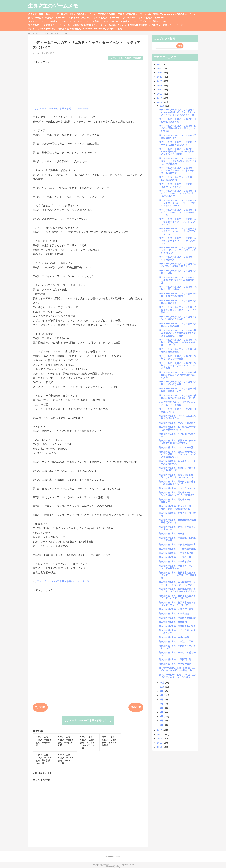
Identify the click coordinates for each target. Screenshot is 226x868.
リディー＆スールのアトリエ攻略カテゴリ (88, 721)
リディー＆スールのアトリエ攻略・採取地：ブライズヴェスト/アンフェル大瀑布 (178, 366)
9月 (162, 691)
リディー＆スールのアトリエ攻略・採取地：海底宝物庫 (178, 350)
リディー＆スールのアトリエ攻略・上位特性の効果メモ (178, 120)
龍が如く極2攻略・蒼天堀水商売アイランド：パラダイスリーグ (177, 597)
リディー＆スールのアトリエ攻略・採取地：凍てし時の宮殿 (178, 357)
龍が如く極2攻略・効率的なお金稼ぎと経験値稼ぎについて (177, 483)
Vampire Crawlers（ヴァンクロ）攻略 (103, 29)
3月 (162, 716)
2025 (160, 68)
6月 (162, 704)
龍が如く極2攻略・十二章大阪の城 (176, 553)
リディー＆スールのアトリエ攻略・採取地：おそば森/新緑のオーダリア (178, 397)
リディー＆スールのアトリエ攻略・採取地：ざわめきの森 (178, 383)
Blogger (117, 857)
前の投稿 (136, 707)
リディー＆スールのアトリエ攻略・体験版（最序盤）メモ (178, 390)
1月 (162, 725)
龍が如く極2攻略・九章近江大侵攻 (176, 609)
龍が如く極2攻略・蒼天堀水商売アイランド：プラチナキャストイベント (178, 590)
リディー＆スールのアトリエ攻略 (126, 58)
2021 (160, 85)
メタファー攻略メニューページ (43, 14)
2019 (160, 94)
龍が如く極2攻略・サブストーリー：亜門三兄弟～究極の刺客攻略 (177, 508)
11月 (162, 683)
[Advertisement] (88, 84)
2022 (160, 81)
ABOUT (167, 21)
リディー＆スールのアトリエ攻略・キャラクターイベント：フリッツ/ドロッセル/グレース (178, 203)
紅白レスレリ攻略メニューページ (166, 25)
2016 (160, 730)
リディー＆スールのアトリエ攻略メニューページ (62, 108)
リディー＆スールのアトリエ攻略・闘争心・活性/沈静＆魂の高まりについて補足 (178, 128)
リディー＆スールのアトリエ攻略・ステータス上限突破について (178, 143)
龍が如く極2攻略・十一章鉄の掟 (175, 557)
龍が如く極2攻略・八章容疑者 (174, 613)
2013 (160, 743)
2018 (160, 98)
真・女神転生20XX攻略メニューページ (87, 25)
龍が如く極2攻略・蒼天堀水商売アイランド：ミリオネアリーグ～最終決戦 (178, 575)
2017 (160, 102)
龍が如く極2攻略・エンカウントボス (177, 488)
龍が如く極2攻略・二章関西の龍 (175, 659)
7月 (162, 699)
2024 (160, 73)
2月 (162, 721)
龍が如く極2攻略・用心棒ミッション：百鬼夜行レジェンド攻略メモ (177, 494)
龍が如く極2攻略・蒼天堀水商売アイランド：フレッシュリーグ (177, 604)
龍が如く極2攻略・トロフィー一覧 (176, 447)
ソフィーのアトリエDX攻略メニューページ (49, 21)
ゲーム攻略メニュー (126, 21)
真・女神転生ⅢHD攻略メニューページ (47, 18)
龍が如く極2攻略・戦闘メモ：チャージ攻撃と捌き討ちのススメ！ (177, 442)
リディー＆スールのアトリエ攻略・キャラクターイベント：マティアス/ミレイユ (178, 241)
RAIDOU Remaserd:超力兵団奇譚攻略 (128, 25)
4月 (162, 712)
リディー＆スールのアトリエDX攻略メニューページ (95, 18)
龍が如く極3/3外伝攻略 (69, 29)
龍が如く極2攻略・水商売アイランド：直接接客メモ (176, 567)
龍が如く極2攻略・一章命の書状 (175, 664)
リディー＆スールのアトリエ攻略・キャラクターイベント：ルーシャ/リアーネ (178, 212)
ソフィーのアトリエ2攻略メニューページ (94, 21)
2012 (160, 747)
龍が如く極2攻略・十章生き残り (175, 561)
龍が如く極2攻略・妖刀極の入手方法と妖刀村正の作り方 (177, 428)
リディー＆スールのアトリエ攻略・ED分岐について (177, 179)
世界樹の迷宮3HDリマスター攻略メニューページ (122, 14)
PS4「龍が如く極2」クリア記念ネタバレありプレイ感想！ (177, 404)
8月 (162, 695)
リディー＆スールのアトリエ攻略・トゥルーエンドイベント (178, 185)
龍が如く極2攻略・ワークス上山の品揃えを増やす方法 (177, 417)
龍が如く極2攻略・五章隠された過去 (177, 626)
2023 (160, 77)
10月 (162, 687)
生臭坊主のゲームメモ (53, 6)
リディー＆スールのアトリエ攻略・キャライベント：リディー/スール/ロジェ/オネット (178, 250)
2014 (160, 739)
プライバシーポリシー (149, 21)
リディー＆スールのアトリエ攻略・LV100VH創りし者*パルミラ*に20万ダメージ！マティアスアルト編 (177, 112)
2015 (160, 734)
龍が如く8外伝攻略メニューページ (78, 14)
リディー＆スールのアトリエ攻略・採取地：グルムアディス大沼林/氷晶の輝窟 (178, 375)
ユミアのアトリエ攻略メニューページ (47, 25)
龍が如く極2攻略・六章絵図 (173, 622)
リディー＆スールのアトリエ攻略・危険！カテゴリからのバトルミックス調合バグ (178, 310)
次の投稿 (40, 707)
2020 (160, 90)
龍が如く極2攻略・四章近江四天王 (176, 641)
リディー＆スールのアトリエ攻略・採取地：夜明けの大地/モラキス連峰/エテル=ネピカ (178, 342)
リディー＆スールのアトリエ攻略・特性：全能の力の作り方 (178, 295)
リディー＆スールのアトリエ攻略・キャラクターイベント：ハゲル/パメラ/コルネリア (178, 193)
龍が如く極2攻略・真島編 (172, 534)
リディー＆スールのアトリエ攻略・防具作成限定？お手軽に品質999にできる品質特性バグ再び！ (178, 333)
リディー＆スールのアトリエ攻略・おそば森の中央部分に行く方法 (178, 265)
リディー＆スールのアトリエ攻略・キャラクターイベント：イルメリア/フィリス (178, 231)
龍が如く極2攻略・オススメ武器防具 (177, 423)
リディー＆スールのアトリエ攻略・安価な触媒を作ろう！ (178, 137)
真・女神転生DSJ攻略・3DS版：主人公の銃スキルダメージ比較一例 (178, 669)
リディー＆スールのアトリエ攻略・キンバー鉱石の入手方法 (178, 318)
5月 (162, 708)
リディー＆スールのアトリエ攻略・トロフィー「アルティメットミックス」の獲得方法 (178, 170)
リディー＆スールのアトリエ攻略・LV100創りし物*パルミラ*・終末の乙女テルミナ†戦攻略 (177, 152)
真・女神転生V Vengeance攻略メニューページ (172, 14)
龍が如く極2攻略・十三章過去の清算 (177, 549)
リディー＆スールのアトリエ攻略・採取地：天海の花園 (178, 325)
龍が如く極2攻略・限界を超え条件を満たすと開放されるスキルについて (178, 476)
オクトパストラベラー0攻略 (42, 29)
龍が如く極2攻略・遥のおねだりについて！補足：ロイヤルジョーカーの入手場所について (178, 454)
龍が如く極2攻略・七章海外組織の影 (177, 618)
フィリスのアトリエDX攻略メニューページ (144, 18)
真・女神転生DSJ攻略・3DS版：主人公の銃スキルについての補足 (178, 676)
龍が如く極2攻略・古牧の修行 (174, 637)
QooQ (118, 867)
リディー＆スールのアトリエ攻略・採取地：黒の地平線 (178, 288)
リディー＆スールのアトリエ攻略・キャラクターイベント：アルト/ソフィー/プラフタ (178, 222)
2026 (160, 64)
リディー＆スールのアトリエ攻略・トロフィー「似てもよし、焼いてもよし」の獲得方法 (178, 161)
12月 (162, 106)
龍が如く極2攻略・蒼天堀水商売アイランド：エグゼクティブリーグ (177, 583)
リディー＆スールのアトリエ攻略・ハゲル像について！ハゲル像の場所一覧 (178, 280)
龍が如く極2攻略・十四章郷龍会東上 (177, 545)
